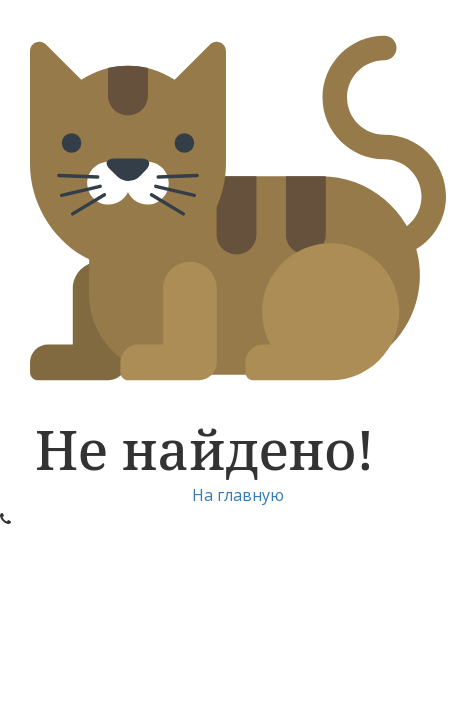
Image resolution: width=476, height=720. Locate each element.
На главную (238, 495)
